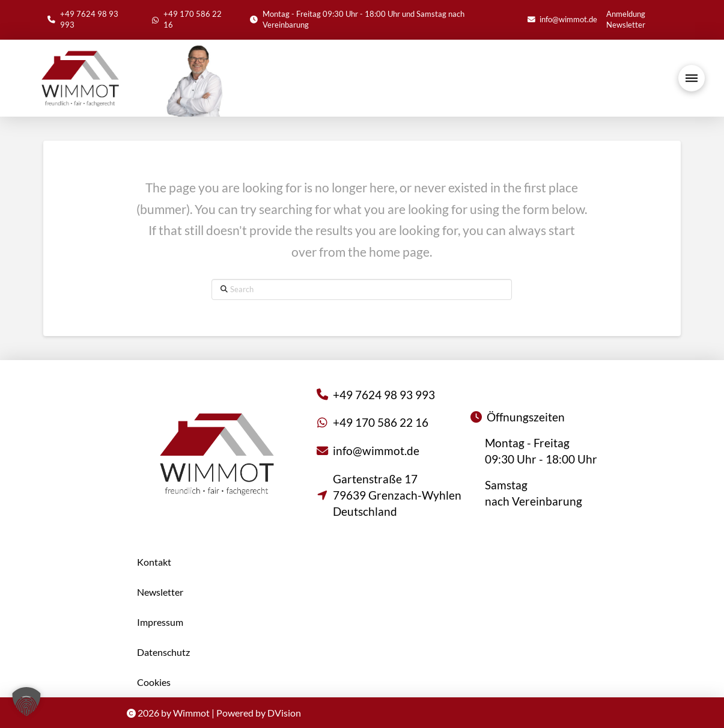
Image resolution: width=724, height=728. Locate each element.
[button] (692, 78)
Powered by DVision (259, 713)
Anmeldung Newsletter (626, 19)
